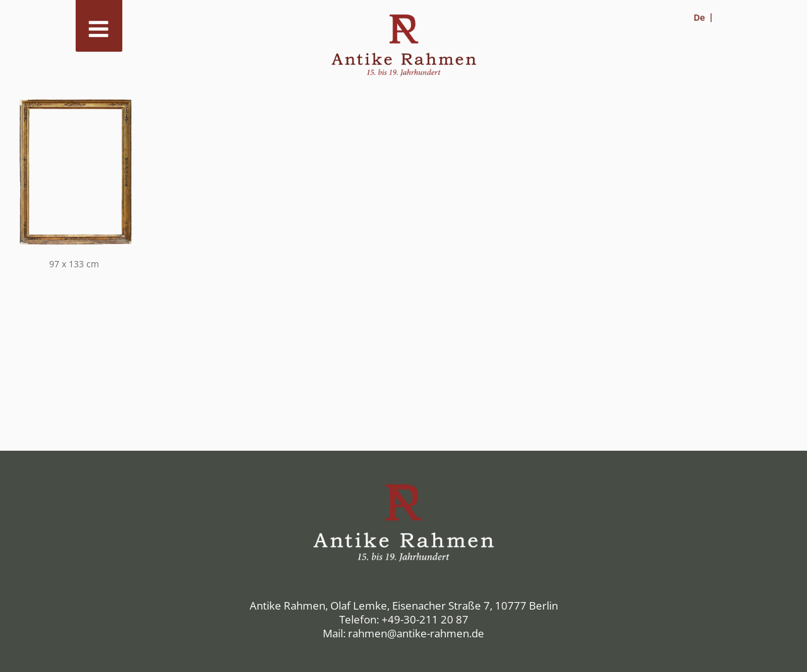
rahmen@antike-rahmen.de (416, 633)
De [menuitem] (699, 17)
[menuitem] (704, 17)
